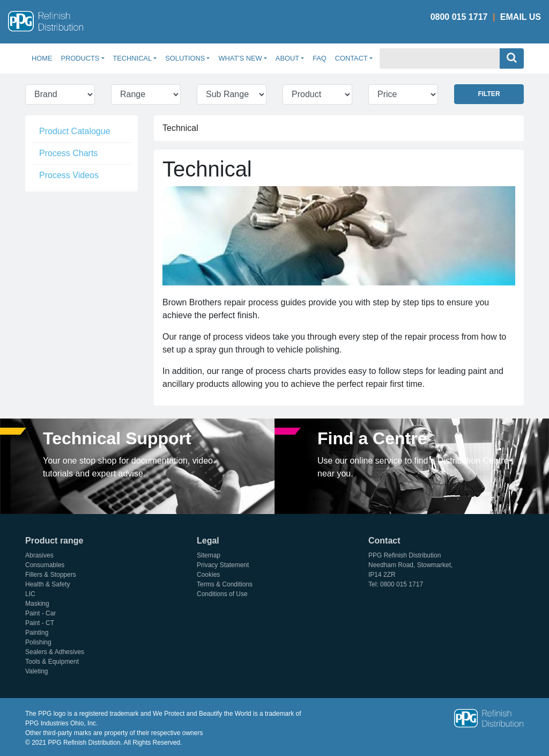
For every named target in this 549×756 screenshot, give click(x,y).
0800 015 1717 (459, 17)
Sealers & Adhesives (55, 652)
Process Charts (68, 153)
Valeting (36, 671)
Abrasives (39, 555)
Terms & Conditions (225, 584)
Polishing (38, 642)
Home (44, 57)
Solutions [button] (185, 58)
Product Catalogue (75, 131)
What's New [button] (240, 58)
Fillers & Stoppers (51, 575)
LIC (30, 594)
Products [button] (80, 58)
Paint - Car (40, 613)
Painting (37, 633)
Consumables (45, 565)
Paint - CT (40, 623)
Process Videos (69, 175)
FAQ (320, 58)
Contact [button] (351, 58)
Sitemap (209, 555)
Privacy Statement (223, 565)
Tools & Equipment (52, 662)
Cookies (208, 575)
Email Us (521, 17)
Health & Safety (47, 584)
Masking (37, 604)
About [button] (287, 58)
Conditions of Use (222, 594)
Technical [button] (133, 58)
